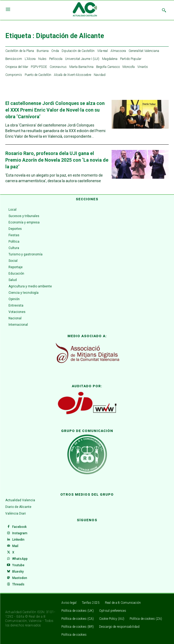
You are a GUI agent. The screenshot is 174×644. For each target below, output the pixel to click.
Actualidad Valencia (20, 500)
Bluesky (18, 572)
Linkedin (18, 540)
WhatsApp (20, 559)
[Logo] (85, 10)
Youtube (18, 565)
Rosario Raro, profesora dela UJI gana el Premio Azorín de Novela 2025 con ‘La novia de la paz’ (57, 160)
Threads (18, 584)
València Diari (16, 513)
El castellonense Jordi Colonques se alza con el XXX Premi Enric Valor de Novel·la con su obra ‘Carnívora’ (55, 110)
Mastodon (20, 578)
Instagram (20, 533)
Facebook (19, 527)
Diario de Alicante (18, 507)
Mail (15, 546)
